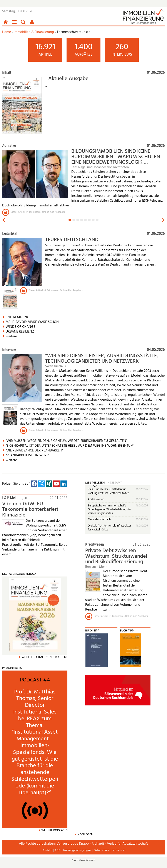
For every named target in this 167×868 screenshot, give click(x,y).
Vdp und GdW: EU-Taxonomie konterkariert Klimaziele (30, 510)
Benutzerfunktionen (33, 24)
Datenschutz (102, 850)
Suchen (24, 24)
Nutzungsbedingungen (77, 850)
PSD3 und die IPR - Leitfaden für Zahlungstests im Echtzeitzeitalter (108, 491)
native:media (89, 860)
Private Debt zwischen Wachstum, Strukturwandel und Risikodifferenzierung (116, 556)
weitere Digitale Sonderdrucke (44, 657)
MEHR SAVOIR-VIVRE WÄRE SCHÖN (32, 322)
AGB (57, 850)
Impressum (119, 850)
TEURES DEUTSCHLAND (72, 240)
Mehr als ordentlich (99, 519)
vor (164, 220)
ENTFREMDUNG (18, 317)
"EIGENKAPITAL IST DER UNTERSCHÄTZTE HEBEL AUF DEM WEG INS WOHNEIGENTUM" (70, 446)
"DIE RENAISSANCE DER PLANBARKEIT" (34, 451)
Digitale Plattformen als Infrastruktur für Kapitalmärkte (109, 528)
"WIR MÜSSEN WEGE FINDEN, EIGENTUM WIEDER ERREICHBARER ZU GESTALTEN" (66, 441)
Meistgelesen (95, 483)
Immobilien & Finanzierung (34, 32)
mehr (9, 672)
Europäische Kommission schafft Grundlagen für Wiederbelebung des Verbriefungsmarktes (109, 509)
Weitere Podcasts (54, 830)
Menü (15, 24)
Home (7, 32)
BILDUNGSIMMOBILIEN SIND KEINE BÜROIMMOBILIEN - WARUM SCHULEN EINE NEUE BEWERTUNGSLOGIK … (116, 157)
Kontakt (47, 850)
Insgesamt (114, 483)
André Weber (96, 499)
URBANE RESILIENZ (20, 332)
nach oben (85, 835)
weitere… (13, 336)
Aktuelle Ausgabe (68, 79)
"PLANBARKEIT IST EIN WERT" (27, 455)
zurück (3, 220)
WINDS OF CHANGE (20, 327)
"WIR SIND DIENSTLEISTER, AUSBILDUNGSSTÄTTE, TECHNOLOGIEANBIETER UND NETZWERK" (102, 359)
